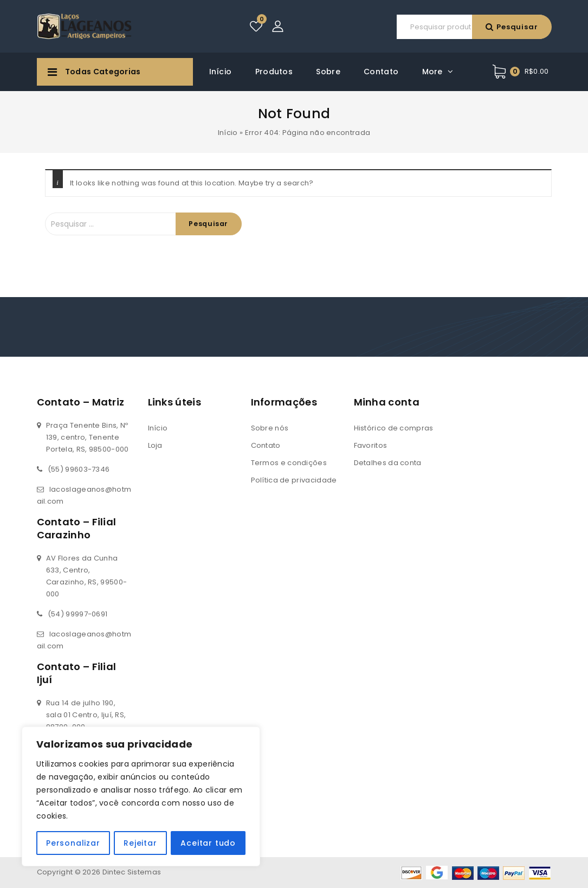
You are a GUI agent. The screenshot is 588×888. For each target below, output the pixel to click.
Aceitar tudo (209, 843)
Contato (381, 72)
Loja (155, 445)
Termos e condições (289, 463)
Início (221, 72)
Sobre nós (270, 428)
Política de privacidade (294, 480)
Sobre (328, 72)
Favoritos (371, 445)
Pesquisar (363, 27)
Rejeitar (140, 843)
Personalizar (73, 843)
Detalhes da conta (388, 463)
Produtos (274, 72)
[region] (141, 796)
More (432, 72)
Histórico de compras (394, 428)
